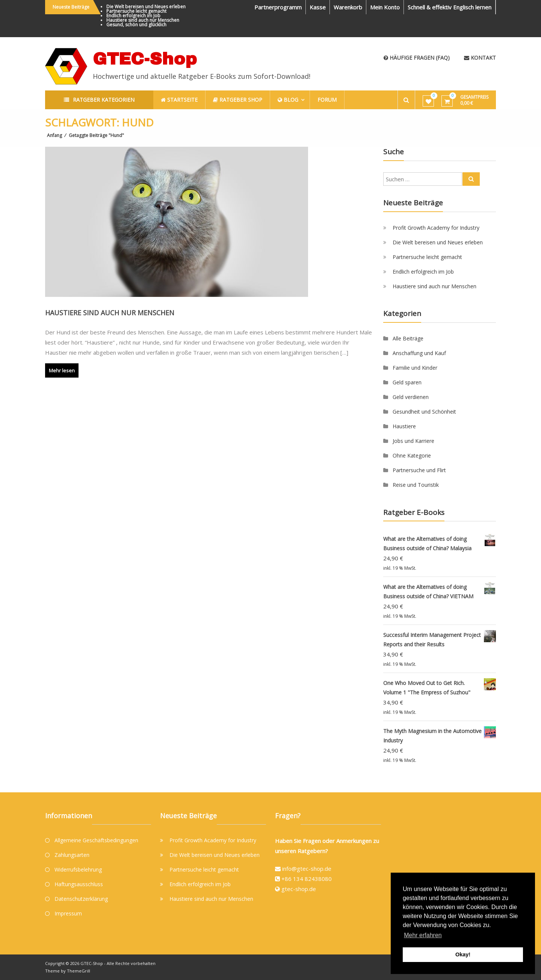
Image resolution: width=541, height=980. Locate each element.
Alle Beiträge (408, 338)
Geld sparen (407, 382)
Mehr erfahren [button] (423, 935)
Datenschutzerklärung (81, 899)
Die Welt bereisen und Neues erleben (146, 7)
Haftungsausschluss (79, 884)
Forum (327, 100)
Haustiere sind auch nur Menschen (143, 20)
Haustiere (404, 426)
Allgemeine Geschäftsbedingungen (96, 840)
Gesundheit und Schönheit (424, 412)
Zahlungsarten (72, 855)
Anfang (54, 135)
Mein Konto (385, 7)
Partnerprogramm (278, 7)
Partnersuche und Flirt (419, 470)
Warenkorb (348, 7)
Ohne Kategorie (412, 455)
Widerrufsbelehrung (78, 869)
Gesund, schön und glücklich (136, 25)
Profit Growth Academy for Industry (436, 228)
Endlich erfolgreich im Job (133, 16)
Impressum (68, 913)
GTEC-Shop (145, 59)
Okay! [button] (463, 954)
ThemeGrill (79, 971)
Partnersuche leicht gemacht (136, 11)
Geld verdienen (411, 397)
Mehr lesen (62, 370)
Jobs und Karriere (413, 441)
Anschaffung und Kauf (419, 353)
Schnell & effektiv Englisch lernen (450, 7)
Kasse (318, 7)
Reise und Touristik (416, 485)
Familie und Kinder (415, 368)
